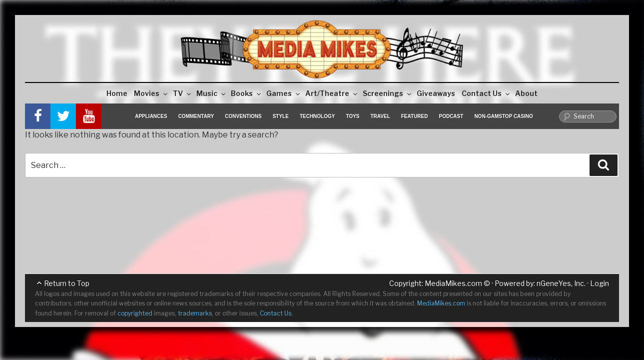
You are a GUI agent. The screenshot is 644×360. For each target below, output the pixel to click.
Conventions (243, 116)
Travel (380, 116)
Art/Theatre (332, 93)
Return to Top (67, 283)
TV (183, 93)
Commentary (196, 116)
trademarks (195, 313)
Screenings (388, 93)
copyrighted (135, 313)
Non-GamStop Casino (503, 116)
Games (284, 93)
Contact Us (486, 93)
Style (281, 116)
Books (247, 93)
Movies (151, 93)
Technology (318, 116)
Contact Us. (276, 313)
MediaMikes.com (453, 283)
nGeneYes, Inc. (561, 283)
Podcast (451, 116)
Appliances (151, 116)
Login (600, 283)
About (526, 93)
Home (117, 93)
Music (212, 93)
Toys (352, 116)
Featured (415, 116)
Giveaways (436, 93)
